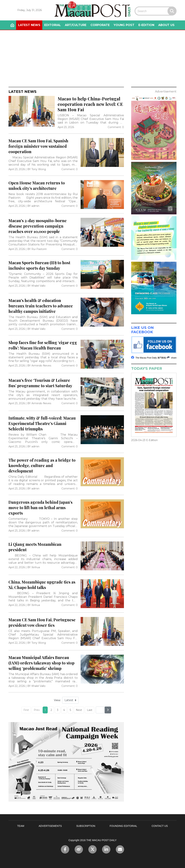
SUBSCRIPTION (86, 826)
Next (79, 710)
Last (90, 710)
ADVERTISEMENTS (50, 826)
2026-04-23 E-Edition (144, 440)
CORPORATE (100, 25)
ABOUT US (166, 25)
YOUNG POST (124, 25)
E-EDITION (146, 25)
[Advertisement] (92, 57)
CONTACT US (160, 826)
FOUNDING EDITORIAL (123, 826)
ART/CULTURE (76, 25)
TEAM (21, 826)
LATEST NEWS (29, 25)
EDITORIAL (53, 25)
